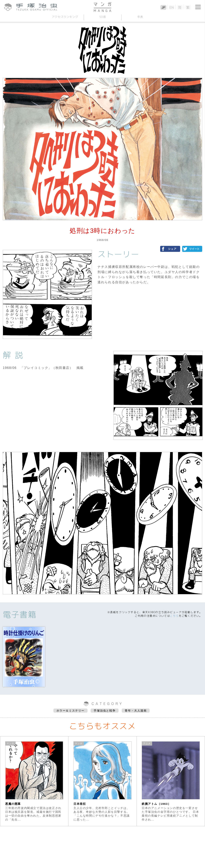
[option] (34, 781)
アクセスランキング (65, 17)
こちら (174, 616)
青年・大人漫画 (136, 711)
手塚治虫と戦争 (105, 711)
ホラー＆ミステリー (70, 711)
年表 (140, 17)
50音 (102, 17)
